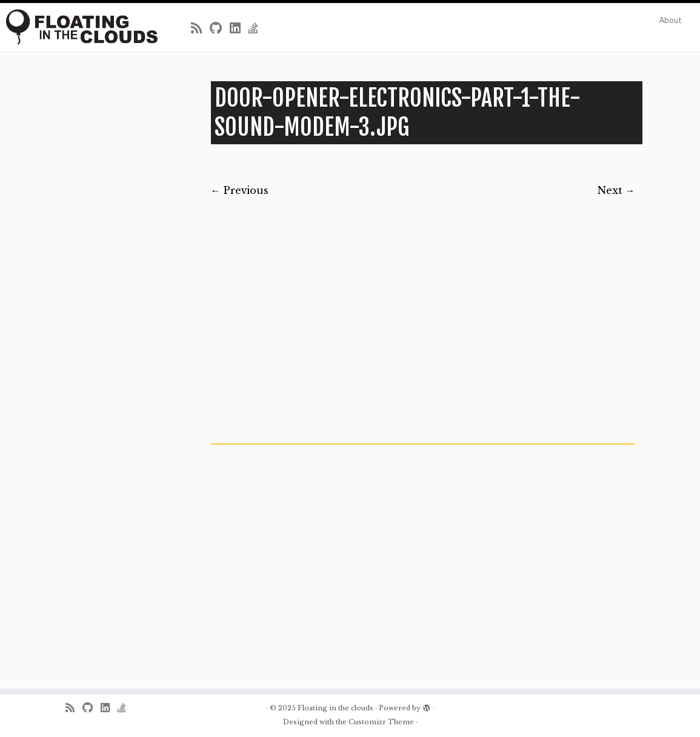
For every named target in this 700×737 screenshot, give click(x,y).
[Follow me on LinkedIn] (239, 28)
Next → (616, 190)
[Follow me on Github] (220, 28)
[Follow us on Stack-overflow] (257, 28)
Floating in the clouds (335, 708)
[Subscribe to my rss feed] (200, 28)
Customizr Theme (381, 722)
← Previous (240, 190)
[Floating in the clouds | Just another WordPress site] (82, 27)
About (670, 20)
